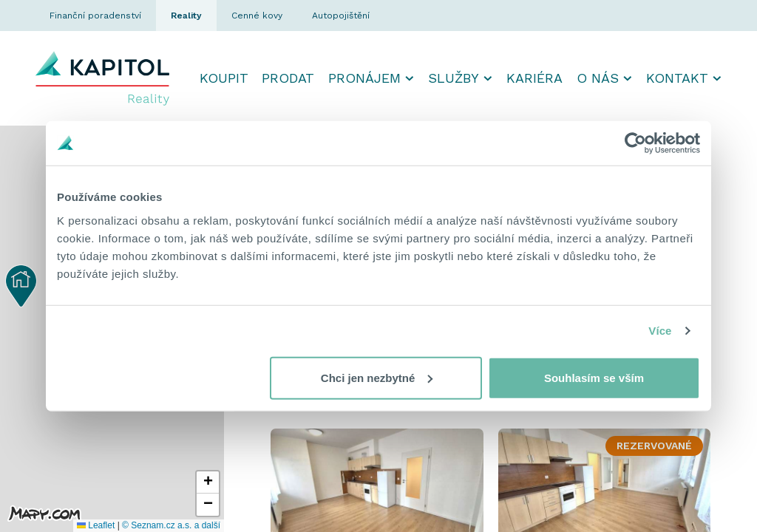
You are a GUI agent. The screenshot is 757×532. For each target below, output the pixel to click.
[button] (21, 286)
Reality (186, 16)
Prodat (288, 78)
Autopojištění (341, 16)
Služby (454, 78)
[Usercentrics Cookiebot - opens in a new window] (635, 143)
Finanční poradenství (95, 16)
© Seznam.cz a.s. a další (171, 525)
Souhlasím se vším (594, 377)
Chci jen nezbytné (377, 377)
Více (660, 331)
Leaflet (96, 525)
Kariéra (534, 78)
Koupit (224, 78)
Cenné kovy (257, 16)
